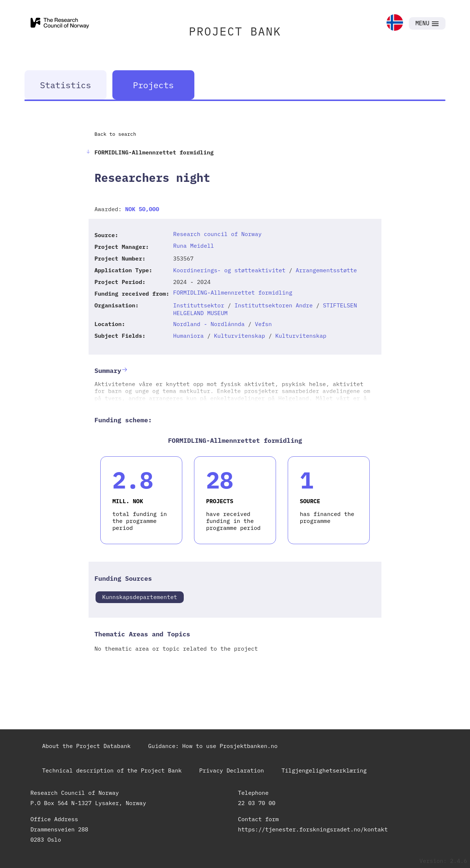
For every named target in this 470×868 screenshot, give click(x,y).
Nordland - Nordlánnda (209, 324)
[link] (395, 23)
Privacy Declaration (232, 770)
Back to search (115, 134)
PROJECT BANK (235, 31)
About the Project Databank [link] (86, 746)
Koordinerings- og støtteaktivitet (229, 270)
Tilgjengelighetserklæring (324, 770)
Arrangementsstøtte (326, 270)
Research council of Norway (217, 234)
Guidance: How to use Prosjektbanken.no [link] (213, 746)
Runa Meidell (194, 246)
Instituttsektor (199, 305)
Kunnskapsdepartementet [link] (140, 597)
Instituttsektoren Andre (273, 305)
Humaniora (189, 336)
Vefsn (263, 324)
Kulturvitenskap (240, 336)
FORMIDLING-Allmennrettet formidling (233, 292)
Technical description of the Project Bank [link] (112, 770)
